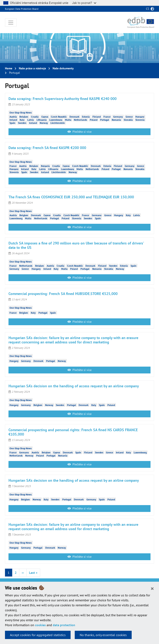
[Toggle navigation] (11, 23)
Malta (68, 120)
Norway (44, 123)
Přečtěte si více (79, 132)
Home (9, 68)
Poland (94, 120)
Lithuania (42, 120)
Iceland (33, 123)
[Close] (152, 588)
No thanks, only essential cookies (103, 635)
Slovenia (140, 120)
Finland (97, 116)
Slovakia (128, 120)
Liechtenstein (58, 123)
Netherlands (80, 120)
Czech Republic (59, 116)
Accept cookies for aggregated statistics (38, 635)
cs (148, 9)
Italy (22, 120)
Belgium (24, 116)
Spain (12, 123)
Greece (129, 116)
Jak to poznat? (84, 3)
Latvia (31, 120)
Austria (13, 116)
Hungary (140, 116)
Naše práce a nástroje (32, 68)
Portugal (105, 120)
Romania (116, 120)
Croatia (35, 116)
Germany (118, 116)
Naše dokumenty (63, 68)
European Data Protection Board (22, 9)
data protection (64, 625)
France (107, 116)
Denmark (74, 116)
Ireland (13, 120)
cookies (40, 625)
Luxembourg (56, 120)
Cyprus (45, 116)
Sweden (22, 123)
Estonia (86, 116)
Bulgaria (45, 166)
